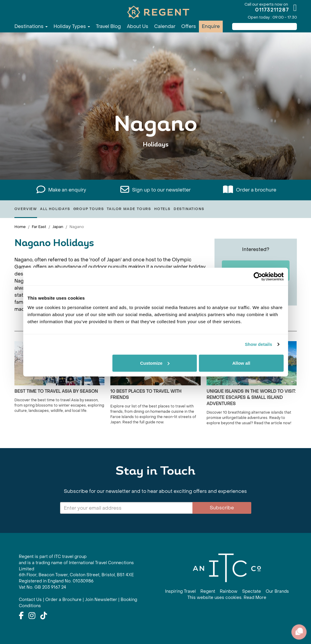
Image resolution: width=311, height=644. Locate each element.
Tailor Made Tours (129, 209)
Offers (189, 26)
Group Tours (89, 209)
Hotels (162, 209)
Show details (258, 344)
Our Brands (277, 591)
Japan (58, 227)
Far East (39, 227)
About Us (138, 26)
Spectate (252, 591)
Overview (26, 209)
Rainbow (229, 591)
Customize (155, 363)
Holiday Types (72, 26)
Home (20, 227)
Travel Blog (108, 26)
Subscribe (222, 508)
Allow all (241, 363)
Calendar (165, 26)
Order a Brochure (63, 600)
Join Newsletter (101, 600)
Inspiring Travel (180, 591)
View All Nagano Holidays (155, 163)
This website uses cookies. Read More (227, 598)
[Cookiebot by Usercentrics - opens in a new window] (258, 277)
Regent (208, 591)
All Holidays (55, 209)
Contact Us (30, 600)
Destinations (31, 26)
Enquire (211, 26)
